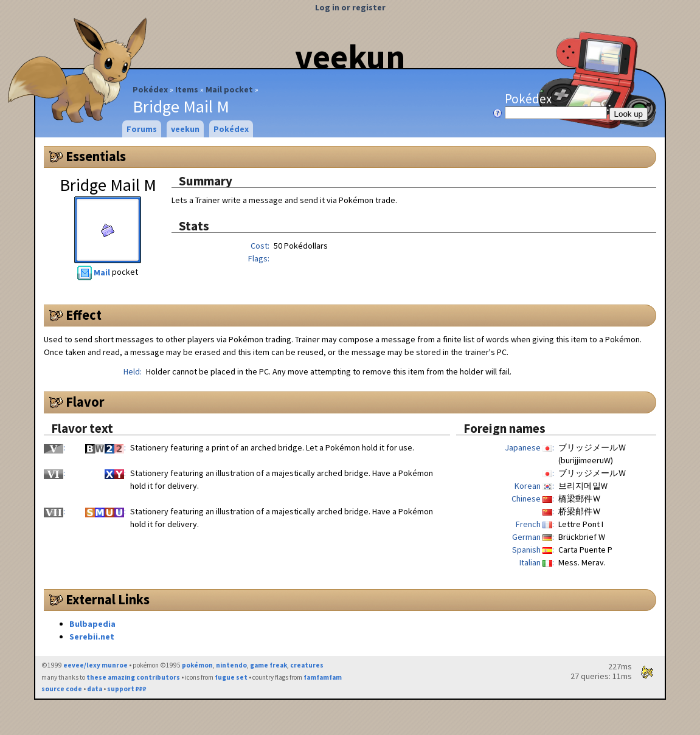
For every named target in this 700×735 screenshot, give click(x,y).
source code (62, 689)
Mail (95, 272)
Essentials (96, 156)
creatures (307, 665)
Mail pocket (229, 89)
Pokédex (150, 89)
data (95, 689)
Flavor (85, 402)
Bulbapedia (92, 624)
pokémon (197, 665)
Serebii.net (92, 637)
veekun (350, 57)
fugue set (231, 677)
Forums (142, 129)
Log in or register (350, 7)
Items (187, 89)
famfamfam (323, 677)
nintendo (231, 665)
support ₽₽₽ (127, 689)
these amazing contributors (133, 677)
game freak (269, 665)
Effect (84, 315)
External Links (108, 599)
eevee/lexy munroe (95, 665)
